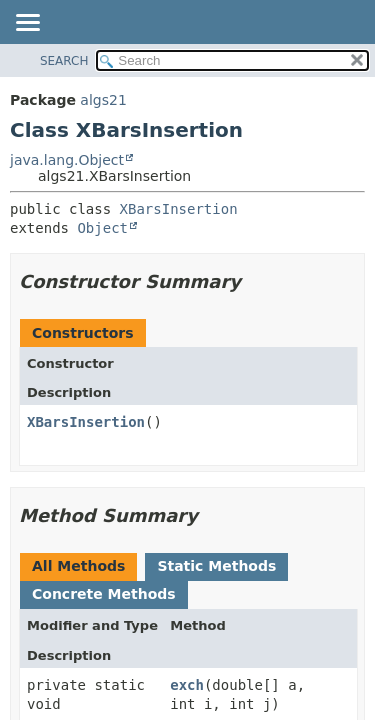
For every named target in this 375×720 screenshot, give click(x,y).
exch (187, 685)
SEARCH (64, 61)
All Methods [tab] (78, 566)
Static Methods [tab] (216, 566)
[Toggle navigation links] (27, 24)
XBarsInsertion (179, 209)
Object (102, 228)
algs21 (103, 100)
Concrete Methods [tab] (104, 594)
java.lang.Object (67, 160)
